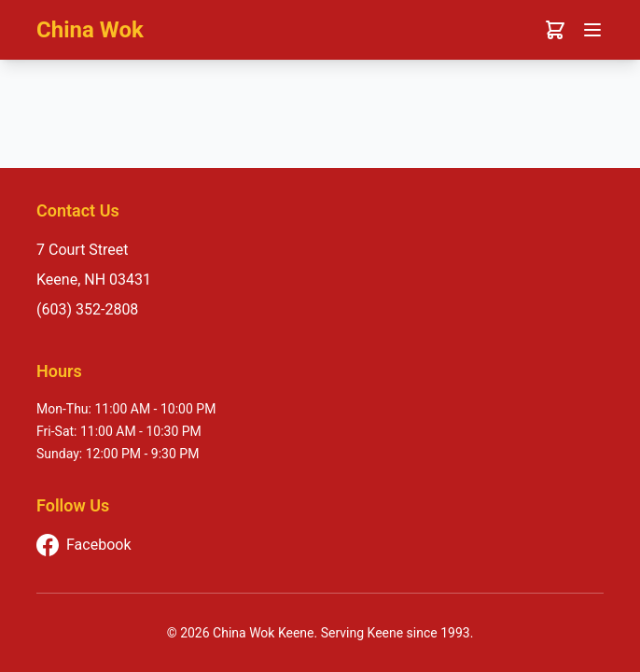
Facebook (83, 545)
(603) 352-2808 (87, 309)
